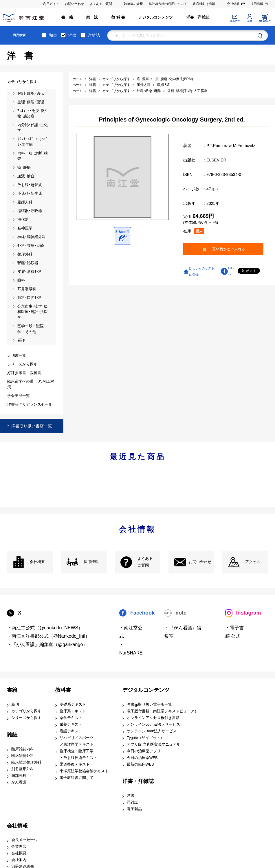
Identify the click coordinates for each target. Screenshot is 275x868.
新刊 (15, 705)
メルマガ (234, 21)
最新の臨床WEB (140, 764)
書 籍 (67, 17)
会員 (250, 21)
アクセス (253, 562)
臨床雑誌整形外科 (26, 762)
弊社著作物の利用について (168, 4)
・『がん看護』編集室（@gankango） (47, 644)
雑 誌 (92, 17)
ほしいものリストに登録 (202, 271)
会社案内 (19, 860)
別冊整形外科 (23, 769)
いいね (231, 271)
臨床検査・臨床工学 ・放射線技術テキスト (78, 754)
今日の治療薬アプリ (144, 751)
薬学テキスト (71, 718)
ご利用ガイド (49, 4)
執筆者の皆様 (133, 4)
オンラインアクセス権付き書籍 (153, 718)
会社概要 (37, 562)
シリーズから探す (26, 718)
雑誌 (12, 735)
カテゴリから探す (26, 711)
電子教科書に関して (77, 778)
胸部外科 (19, 776)
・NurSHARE (131, 649)
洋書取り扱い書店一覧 (32, 426)
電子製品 (134, 809)
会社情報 (233, 4)
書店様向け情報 (204, 4)
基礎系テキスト (73, 705)
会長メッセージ (24, 840)
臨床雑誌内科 (23, 749)
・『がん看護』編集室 (183, 632)
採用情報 (257, 4)
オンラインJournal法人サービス (154, 724)
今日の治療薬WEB (142, 758)
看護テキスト (71, 731)
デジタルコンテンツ (156, 17)
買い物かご (265, 21)
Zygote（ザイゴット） (146, 738)
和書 (53, 35)
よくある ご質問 (145, 562)
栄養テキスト (71, 724)
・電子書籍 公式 (234, 632)
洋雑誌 (94, 35)
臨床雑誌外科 (23, 756)
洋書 (72, 35)
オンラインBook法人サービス (152, 731)
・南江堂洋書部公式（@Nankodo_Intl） (48, 636)
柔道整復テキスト (75, 764)
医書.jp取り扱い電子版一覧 (149, 705)
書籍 (12, 690)
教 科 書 (118, 17)
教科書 (63, 690)
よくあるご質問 (101, 4)
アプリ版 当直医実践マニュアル (154, 744)
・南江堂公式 (131, 632)
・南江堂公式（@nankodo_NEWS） (45, 628)
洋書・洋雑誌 (198, 17)
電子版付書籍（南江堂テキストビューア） (163, 711)
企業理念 (19, 847)
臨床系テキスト (73, 711)
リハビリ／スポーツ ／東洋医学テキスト (77, 741)
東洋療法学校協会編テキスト (84, 771)
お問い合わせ (74, 4)
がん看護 (19, 782)
